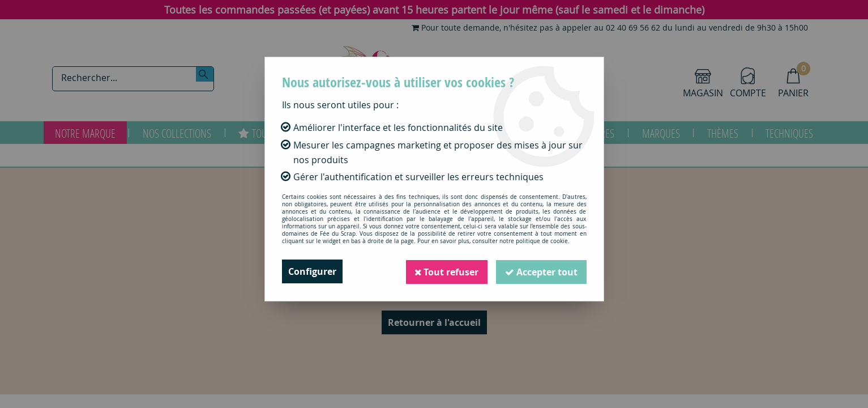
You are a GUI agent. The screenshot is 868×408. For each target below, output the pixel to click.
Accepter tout (541, 271)
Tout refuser (446, 271)
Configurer (312, 271)
